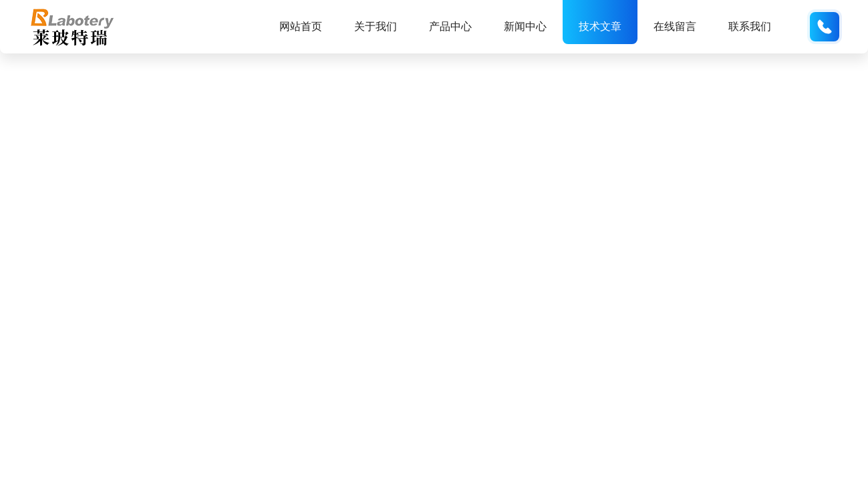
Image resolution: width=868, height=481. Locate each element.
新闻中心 (525, 26)
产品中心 (450, 26)
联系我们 (750, 26)
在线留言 (675, 26)
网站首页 (301, 26)
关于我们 (376, 26)
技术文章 (600, 26)
